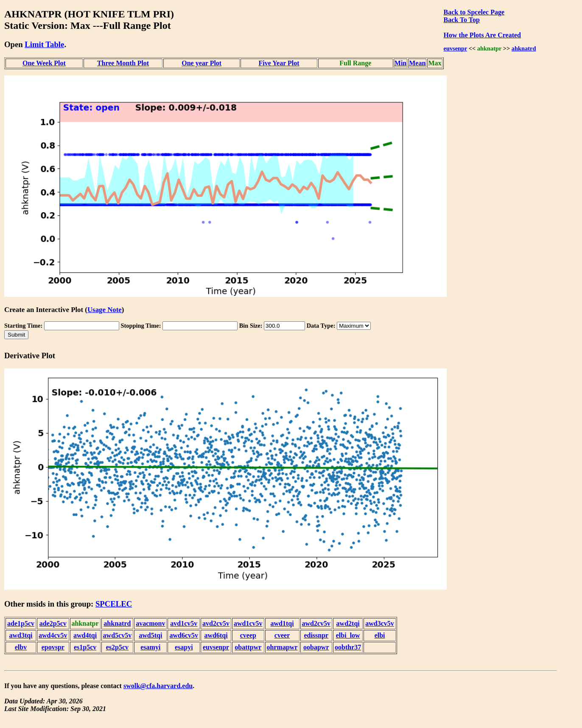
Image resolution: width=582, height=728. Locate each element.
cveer (282, 635)
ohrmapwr (282, 647)
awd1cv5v (248, 623)
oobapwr (316, 647)
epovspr (53, 647)
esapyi (184, 647)
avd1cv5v (184, 623)
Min (400, 63)
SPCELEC (114, 604)
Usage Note (105, 310)
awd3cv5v (380, 623)
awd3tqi (21, 635)
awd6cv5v (184, 635)
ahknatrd (524, 48)
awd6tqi (216, 635)
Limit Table (44, 44)
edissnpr (316, 635)
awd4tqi (85, 635)
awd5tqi (150, 635)
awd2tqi (348, 623)
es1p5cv (85, 647)
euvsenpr (456, 48)
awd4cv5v (53, 635)
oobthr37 (348, 647)
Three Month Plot (123, 63)
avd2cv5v (216, 623)
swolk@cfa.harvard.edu (158, 686)
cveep (248, 635)
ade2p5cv (53, 623)
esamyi (150, 647)
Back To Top (462, 20)
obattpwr (248, 647)
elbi (380, 635)
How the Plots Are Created (482, 35)
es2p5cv (117, 647)
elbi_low (348, 635)
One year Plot (201, 63)
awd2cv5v (316, 623)
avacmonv (150, 623)
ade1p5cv (21, 623)
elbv (21, 647)
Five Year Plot (279, 63)
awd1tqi (282, 623)
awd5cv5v (118, 635)
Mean (417, 63)
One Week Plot (44, 63)
